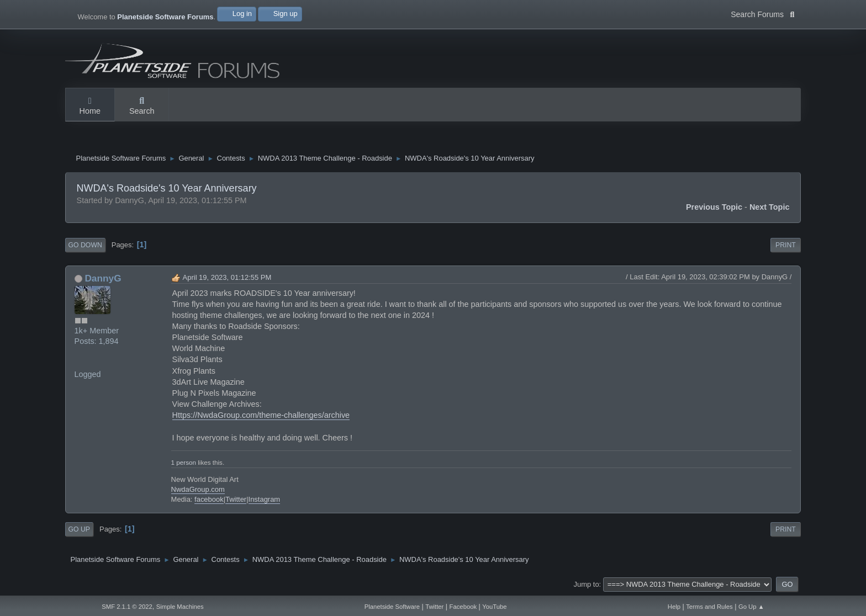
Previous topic (714, 207)
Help (674, 607)
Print (786, 245)
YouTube (494, 607)
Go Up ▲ (751, 607)
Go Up (79, 529)
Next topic (770, 207)
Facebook (463, 607)
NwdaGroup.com (198, 489)
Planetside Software (392, 607)
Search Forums (762, 13)
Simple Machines (180, 607)
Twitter (236, 499)
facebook (209, 499)
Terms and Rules (709, 607)
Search (142, 107)
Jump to (587, 584)
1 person (184, 462)
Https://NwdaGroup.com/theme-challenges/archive (261, 415)
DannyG (103, 278)
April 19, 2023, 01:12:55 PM (227, 277)
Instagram (265, 499)
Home (90, 107)
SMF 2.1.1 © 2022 (127, 607)
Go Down (85, 245)
